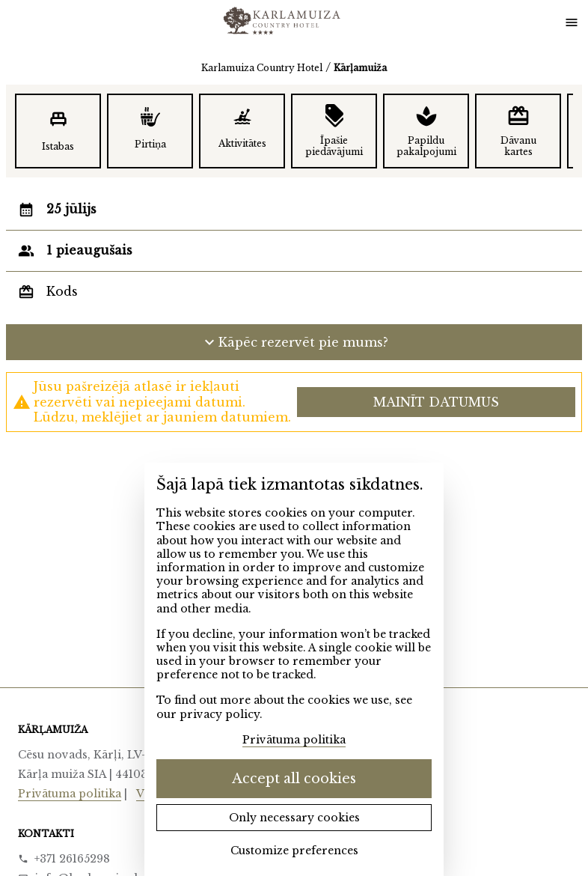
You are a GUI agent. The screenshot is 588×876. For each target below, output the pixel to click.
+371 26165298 (72, 859)
